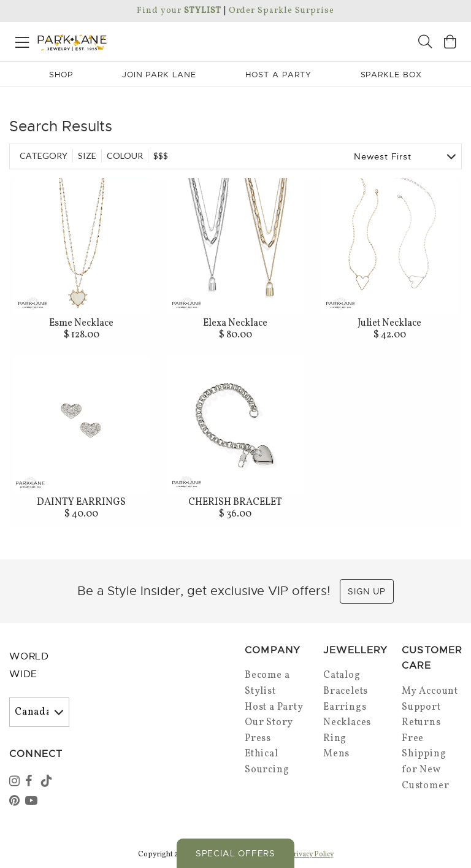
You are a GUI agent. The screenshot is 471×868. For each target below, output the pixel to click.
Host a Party (274, 707)
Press (258, 739)
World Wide (29, 665)
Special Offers (235, 853)
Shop (61, 75)
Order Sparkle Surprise (281, 11)
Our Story (269, 723)
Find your (179, 11)
